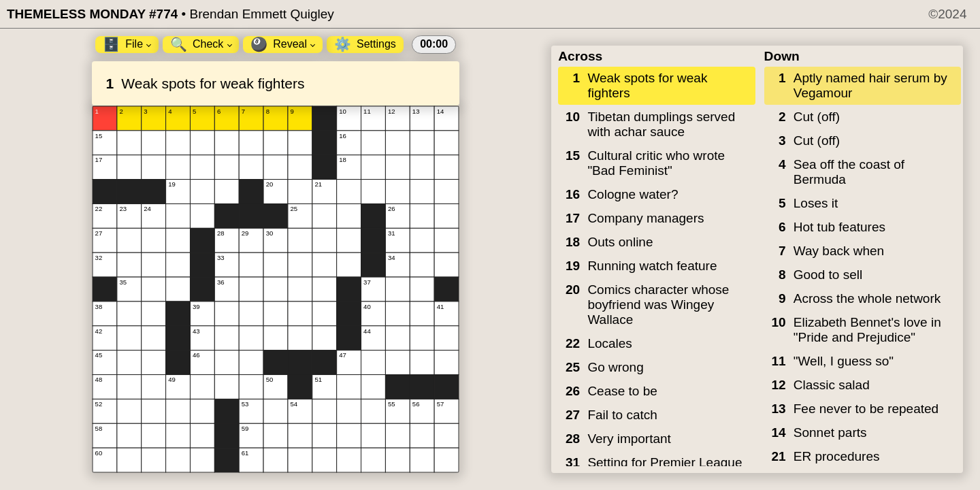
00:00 (434, 44)
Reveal (283, 44)
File (127, 44)
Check (201, 44)
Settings (365, 44)
